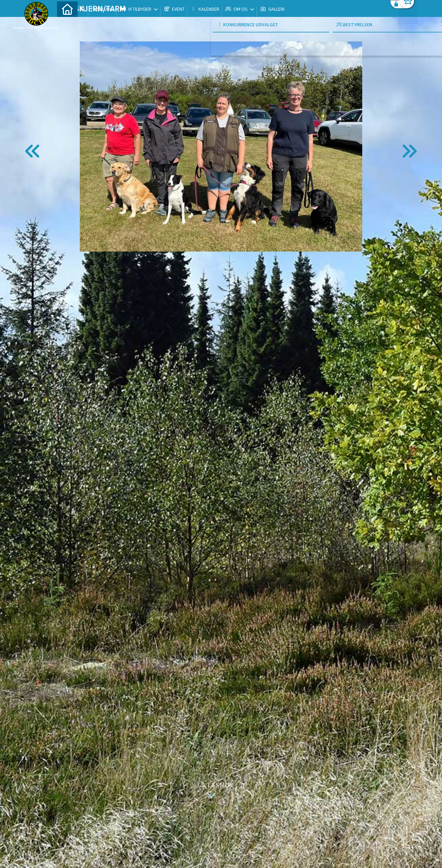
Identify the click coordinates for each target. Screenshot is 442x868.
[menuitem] (67, 23)
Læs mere (219, 791)
